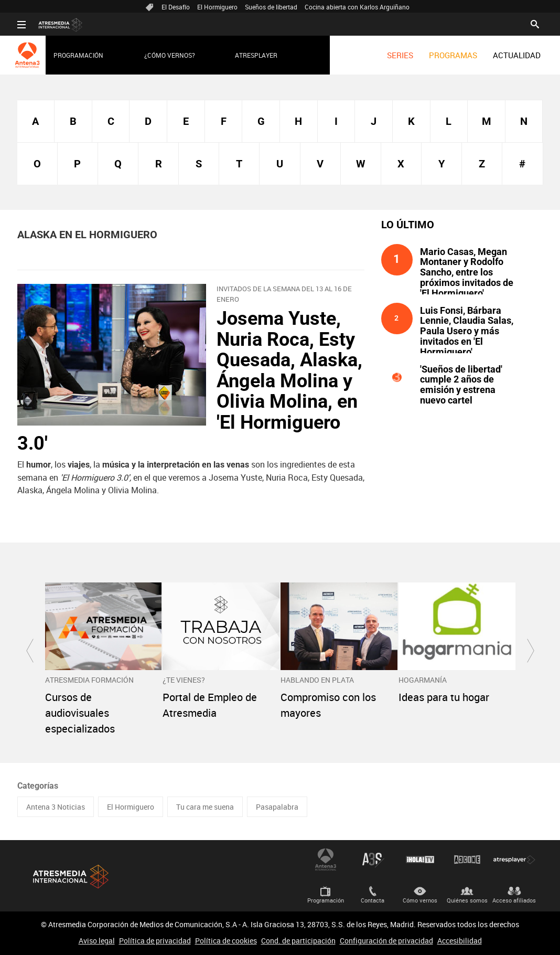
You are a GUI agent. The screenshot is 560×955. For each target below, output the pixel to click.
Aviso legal (97, 941)
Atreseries (373, 859)
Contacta (373, 900)
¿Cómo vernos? (170, 55)
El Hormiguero (217, 7)
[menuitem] (400, 55)
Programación (78, 55)
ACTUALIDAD (517, 55)
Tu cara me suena (205, 807)
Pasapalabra (277, 807)
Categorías (38, 786)
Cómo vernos (420, 900)
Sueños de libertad (271, 7)
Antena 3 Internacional (326, 859)
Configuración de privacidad (386, 941)
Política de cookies (226, 941)
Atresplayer (256, 55)
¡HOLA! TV (420, 859)
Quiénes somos (467, 900)
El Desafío (176, 7)
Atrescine (467, 859)
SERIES (400, 55)
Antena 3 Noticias (56, 807)
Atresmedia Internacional (70, 877)
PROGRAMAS (453, 55)
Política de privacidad (155, 941)
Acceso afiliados (514, 900)
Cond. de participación (298, 941)
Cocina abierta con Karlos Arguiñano (357, 7)
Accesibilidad (460, 941)
